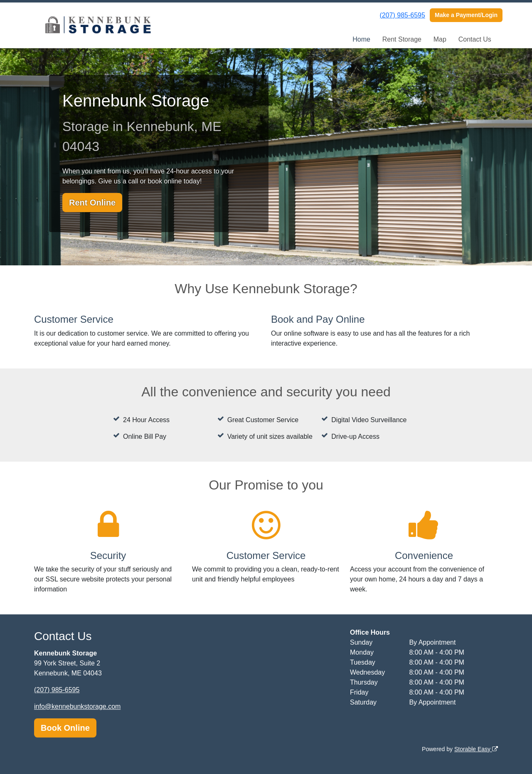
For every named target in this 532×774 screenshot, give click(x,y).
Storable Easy (476, 749)
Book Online (65, 728)
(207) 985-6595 (402, 15)
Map (440, 39)
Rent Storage (402, 39)
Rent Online (92, 203)
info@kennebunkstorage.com (77, 706)
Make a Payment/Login (466, 15)
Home (361, 39)
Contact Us (475, 39)
